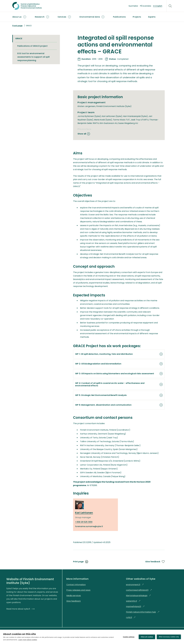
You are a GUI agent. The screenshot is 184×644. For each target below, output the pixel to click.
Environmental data (90, 17)
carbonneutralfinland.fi (139, 590)
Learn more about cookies (28, 640)
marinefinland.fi (135, 607)
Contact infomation (76, 585)
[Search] (170, 6)
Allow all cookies (147, 637)
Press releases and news (78, 590)
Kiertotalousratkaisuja (138, 596)
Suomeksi (133, 6)
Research (40, 17)
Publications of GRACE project (32, 46)
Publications (119, 17)
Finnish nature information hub (143, 612)
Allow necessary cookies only (169, 637)
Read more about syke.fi (20, 609)
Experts (152, 17)
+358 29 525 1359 (84, 522)
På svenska (146, 6)
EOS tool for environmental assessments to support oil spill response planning (33, 57)
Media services (74, 596)
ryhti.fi (131, 617)
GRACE (19, 38)
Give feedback (155, 562)
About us (17, 17)
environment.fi (135, 585)
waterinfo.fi (133, 601)
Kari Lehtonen (84, 513)
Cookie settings (129, 637)
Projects (137, 17)
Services (62, 17)
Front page (17, 26)
